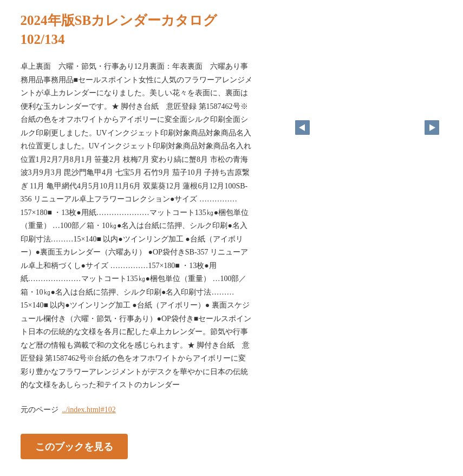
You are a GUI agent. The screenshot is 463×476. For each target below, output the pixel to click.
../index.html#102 (89, 410)
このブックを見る (74, 446)
